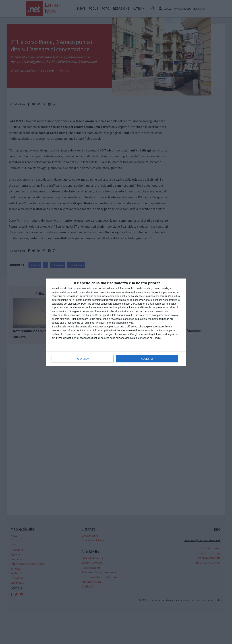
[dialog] (116, 322)
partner (77, 288)
